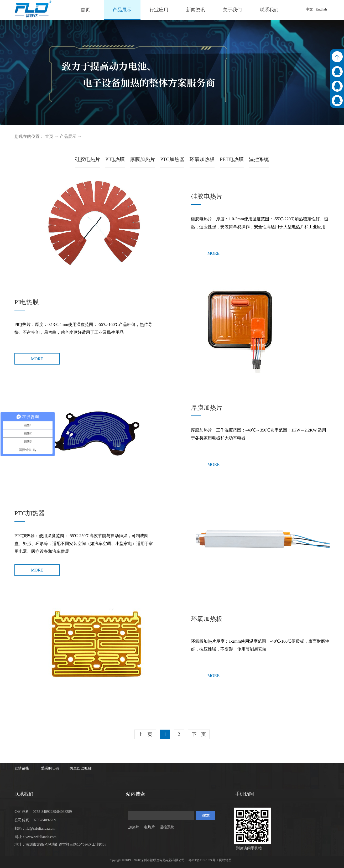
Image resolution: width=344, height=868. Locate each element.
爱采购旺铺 (50, 768)
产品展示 (68, 136)
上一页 (145, 734)
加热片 (134, 827)
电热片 (149, 827)
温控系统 (167, 827)
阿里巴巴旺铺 (81, 768)
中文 (309, 9)
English (321, 9)
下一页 (199, 734)
